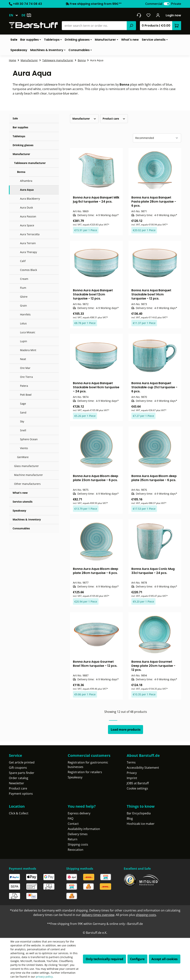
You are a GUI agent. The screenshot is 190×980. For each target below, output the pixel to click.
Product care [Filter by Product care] (114, 119)
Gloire (24, 297)
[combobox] (94, 26)
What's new (20, 493)
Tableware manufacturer (30, 163)
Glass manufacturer (26, 466)
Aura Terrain (28, 243)
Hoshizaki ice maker (141, 824)
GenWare (23, 457)
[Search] (131, 26)
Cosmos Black (28, 270)
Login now (173, 15)
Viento (24, 448)
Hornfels (25, 314)
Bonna (21, 172)
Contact (73, 824)
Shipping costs (78, 844)
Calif (23, 261)
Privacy (132, 773)
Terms (131, 762)
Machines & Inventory (27, 519)
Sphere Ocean (29, 439)
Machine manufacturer (28, 475)
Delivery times (78, 834)
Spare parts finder (22, 773)
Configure (137, 959)
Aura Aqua (27, 190)
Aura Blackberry (30, 199)
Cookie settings (137, 788)
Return (73, 839)
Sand (23, 412)
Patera (24, 386)
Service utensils (23, 502)
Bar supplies (20, 127)
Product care (18, 788)
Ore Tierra (26, 377)
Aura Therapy (28, 252)
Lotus (23, 323)
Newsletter (17, 783)
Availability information (84, 829)
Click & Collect (19, 813)
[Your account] (158, 15)
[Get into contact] (139, 15)
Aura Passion (28, 216)
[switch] (167, 4)
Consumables (21, 528)
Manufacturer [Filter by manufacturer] (84, 119)
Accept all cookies (164, 959)
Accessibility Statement (143, 768)
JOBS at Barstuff (138, 783)
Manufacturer (21, 154)
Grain (23, 306)
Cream (24, 279)
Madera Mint (28, 350)
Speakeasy (19, 511)
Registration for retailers (85, 772)
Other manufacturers (27, 484)
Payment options (21, 794)
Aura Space (27, 225)
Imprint (132, 778)
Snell (23, 430)
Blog (130, 818)
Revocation (76, 850)
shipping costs (146, 915)
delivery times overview (98, 915)
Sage (23, 404)
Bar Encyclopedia (139, 813)
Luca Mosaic (28, 332)
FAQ (71, 818)
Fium (23, 288)
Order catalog (19, 778)
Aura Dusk (26, 207)
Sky (22, 421)
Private (176, 4)
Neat (23, 359)
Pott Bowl (26, 395)
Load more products (126, 730)
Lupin (24, 341)
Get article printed (22, 762)
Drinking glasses (23, 145)
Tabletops (19, 136)
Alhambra (26, 181)
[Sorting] (157, 138)
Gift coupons (18, 768)
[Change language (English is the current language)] (15, 15)
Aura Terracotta (30, 234)
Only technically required (104, 959)
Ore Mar (25, 368)
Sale (15, 118)
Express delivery (79, 813)
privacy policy (44, 977)
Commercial (154, 4)
